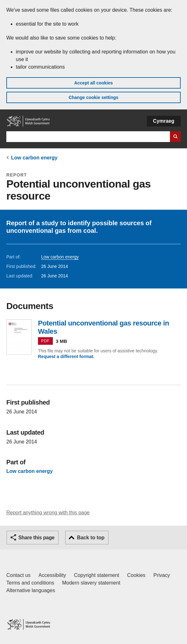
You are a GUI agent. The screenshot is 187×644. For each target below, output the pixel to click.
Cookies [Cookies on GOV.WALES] (136, 575)
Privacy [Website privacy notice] (162, 575)
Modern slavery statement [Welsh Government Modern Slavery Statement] (91, 583)
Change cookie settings (93, 97)
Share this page (36, 538)
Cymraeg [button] (164, 121)
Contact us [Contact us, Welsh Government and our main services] (18, 575)
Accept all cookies (93, 83)
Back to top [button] (91, 538)
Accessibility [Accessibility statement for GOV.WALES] (52, 575)
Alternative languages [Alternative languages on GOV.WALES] (31, 590)
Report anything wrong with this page (48, 513)
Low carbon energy (34, 158)
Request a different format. (66, 356)
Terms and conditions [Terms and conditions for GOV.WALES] (30, 583)
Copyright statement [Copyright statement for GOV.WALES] (97, 575)
